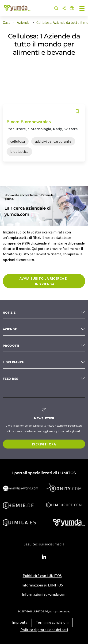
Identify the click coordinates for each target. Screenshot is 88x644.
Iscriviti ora (44, 444)
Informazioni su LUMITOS (42, 585)
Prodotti (11, 346)
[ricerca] (56, 9)
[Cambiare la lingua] (72, 9)
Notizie (9, 313)
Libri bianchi (14, 362)
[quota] (64, 9)
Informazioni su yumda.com (44, 594)
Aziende (10, 329)
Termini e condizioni (52, 622)
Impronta (20, 622)
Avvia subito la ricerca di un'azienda (44, 281)
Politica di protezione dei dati (44, 630)
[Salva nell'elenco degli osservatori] (77, 111)
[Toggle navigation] (82, 9)
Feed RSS (11, 379)
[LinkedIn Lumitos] (44, 557)
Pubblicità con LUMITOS (42, 576)
